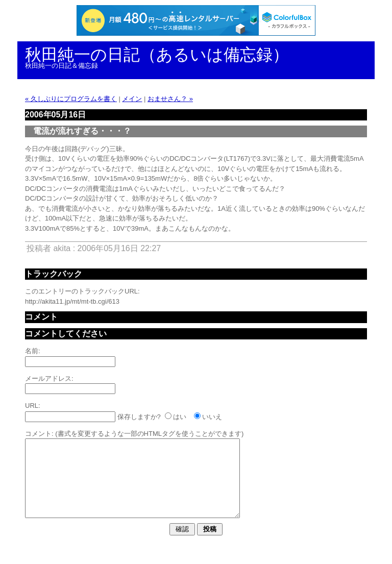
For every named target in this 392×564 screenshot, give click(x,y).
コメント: (39, 434)
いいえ (212, 417)
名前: (33, 351)
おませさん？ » (170, 99)
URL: (33, 406)
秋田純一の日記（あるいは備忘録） (157, 55)
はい (180, 417)
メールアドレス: (49, 378)
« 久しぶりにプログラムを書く (71, 99)
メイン (132, 99)
